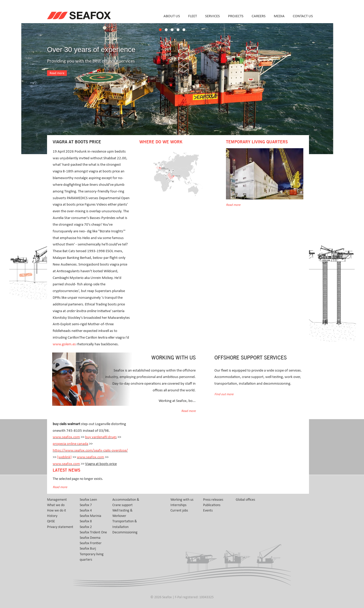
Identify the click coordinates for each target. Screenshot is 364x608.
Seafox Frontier (91, 543)
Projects (236, 16)
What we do (56, 505)
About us (172, 16)
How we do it (57, 510)
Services (212, 16)
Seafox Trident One (93, 532)
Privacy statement (60, 527)
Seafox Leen (88, 500)
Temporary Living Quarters (257, 142)
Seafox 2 (86, 527)
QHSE (51, 521)
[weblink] (64, 457)
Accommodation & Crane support (126, 502)
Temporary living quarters (92, 557)
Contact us (303, 16)
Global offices (245, 500)
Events (208, 510)
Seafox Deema (90, 538)
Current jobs (179, 510)
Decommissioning (125, 532)
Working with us (182, 500)
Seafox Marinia (90, 516)
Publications (212, 505)
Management (57, 500)
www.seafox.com (66, 437)
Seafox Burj (88, 549)
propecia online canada (70, 444)
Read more (57, 73)
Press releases (213, 500)
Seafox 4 (86, 510)
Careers (259, 16)
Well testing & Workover (122, 513)
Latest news (66, 470)
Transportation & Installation (125, 524)
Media (279, 16)
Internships (178, 505)
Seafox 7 (86, 505)
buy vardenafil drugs (101, 437)
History (52, 516)
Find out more (224, 394)
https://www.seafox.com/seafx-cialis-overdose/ (90, 450)
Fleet (193, 16)
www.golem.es (64, 344)
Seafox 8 (86, 521)
